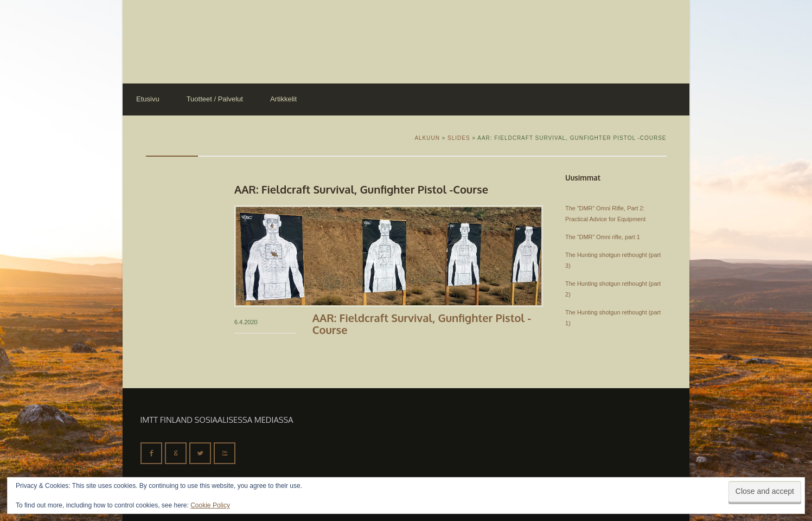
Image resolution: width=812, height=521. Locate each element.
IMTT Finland (163, 41)
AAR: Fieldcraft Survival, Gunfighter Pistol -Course (422, 324)
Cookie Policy (210, 505)
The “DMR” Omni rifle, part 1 (603, 237)
